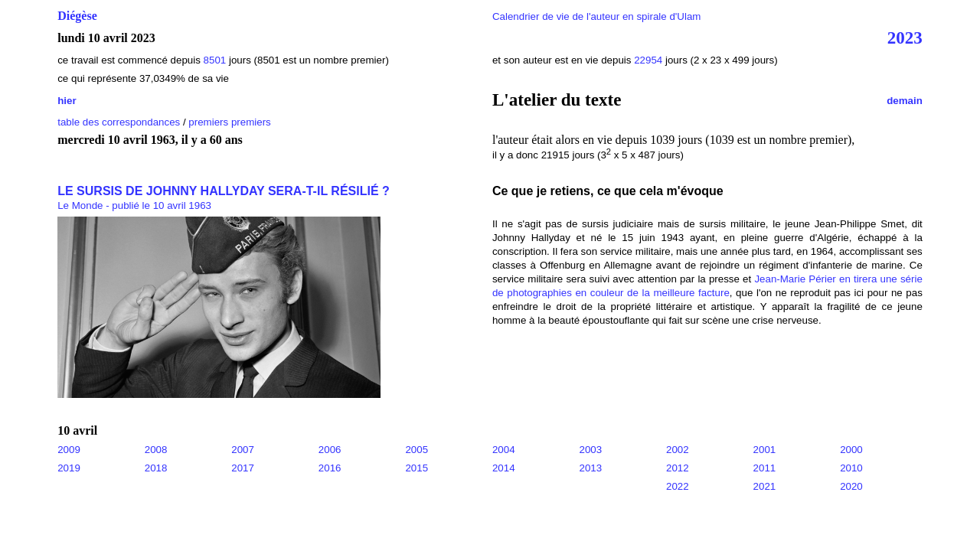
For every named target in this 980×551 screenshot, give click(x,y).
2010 (851, 468)
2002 (678, 450)
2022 (678, 486)
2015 (416, 468)
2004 (504, 450)
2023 (905, 37)
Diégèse (77, 16)
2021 (765, 486)
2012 (678, 468)
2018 (156, 468)
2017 (243, 468)
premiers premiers (229, 122)
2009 (69, 450)
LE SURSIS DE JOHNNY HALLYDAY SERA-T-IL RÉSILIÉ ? (224, 191)
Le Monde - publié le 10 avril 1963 (134, 205)
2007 (243, 450)
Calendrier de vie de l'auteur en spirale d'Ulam (597, 16)
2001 (765, 450)
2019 (69, 468)
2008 (156, 450)
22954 (648, 60)
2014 (504, 468)
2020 (851, 486)
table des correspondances (119, 122)
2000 (851, 450)
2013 (590, 468)
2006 (330, 450)
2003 (590, 450)
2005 (416, 450)
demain (905, 101)
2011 (765, 468)
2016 (330, 468)
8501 (215, 60)
